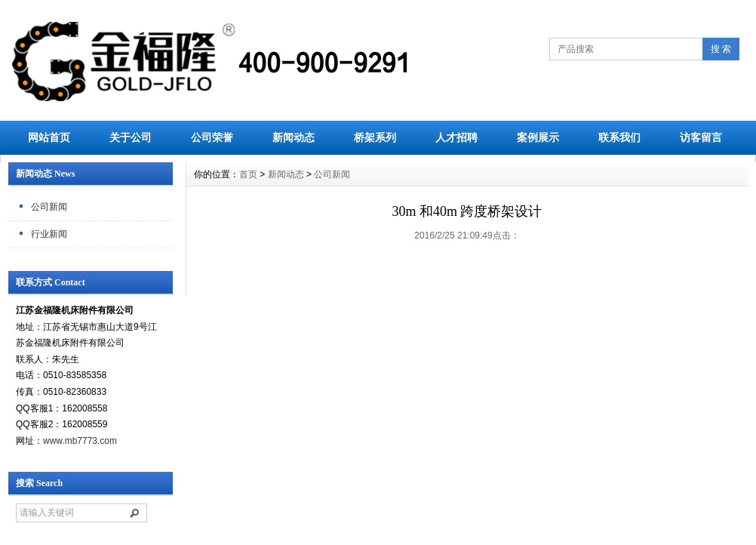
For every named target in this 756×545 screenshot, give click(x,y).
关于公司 (131, 137)
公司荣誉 (212, 137)
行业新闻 (49, 234)
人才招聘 (456, 137)
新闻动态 (293, 137)
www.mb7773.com (80, 441)
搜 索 (721, 49)
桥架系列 (375, 137)
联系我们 (619, 137)
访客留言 (701, 137)
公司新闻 (49, 207)
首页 (248, 174)
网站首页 (49, 137)
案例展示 (538, 137)
